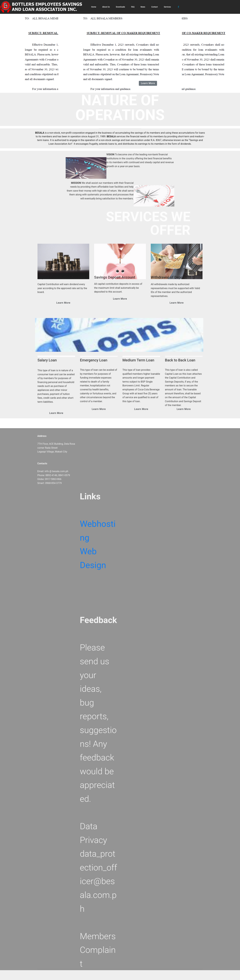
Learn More (148, 83)
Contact (155, 7)
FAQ (133, 7)
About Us (106, 7)
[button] (18, 46)
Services (167, 7)
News (143, 7)
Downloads (120, 7)
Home (94, 7)
